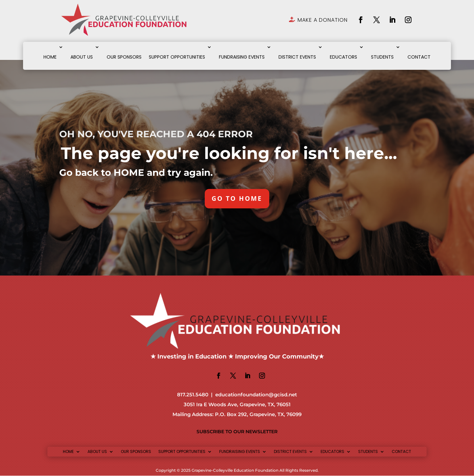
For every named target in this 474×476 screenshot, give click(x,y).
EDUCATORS (343, 57)
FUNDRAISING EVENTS (242, 57)
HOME (50, 57)
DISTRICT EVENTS (297, 57)
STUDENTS (382, 57)
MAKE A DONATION (323, 20)
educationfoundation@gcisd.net (256, 395)
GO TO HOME (237, 199)
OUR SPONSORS (124, 57)
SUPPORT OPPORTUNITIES (177, 57)
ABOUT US (82, 57)
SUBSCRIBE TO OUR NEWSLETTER (237, 432)
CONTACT (419, 57)
